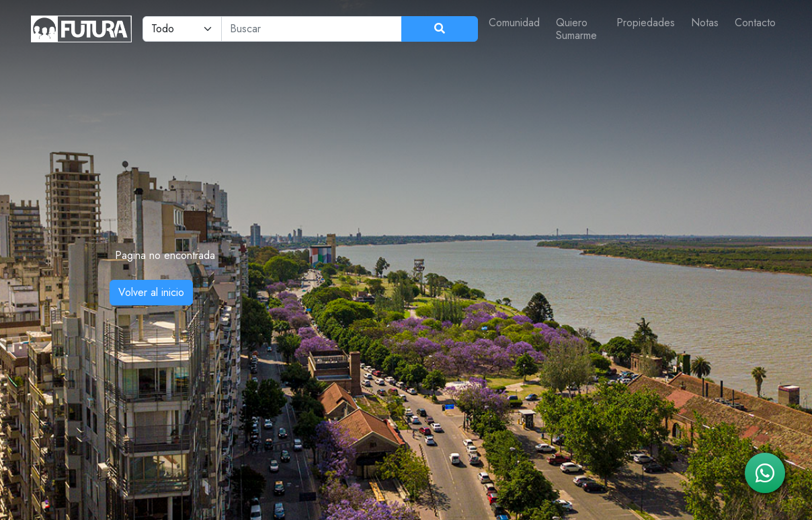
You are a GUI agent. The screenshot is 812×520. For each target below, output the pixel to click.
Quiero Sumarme (576, 29)
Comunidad (514, 23)
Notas (705, 23)
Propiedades (646, 23)
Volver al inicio (151, 292)
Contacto (755, 23)
